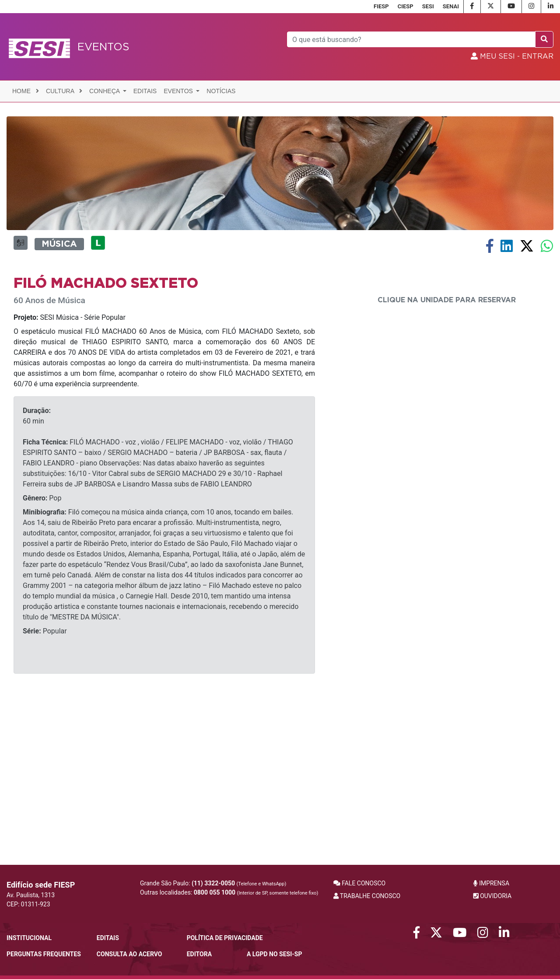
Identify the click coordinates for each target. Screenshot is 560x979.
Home (26, 91)
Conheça (105, 91)
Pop (42, 647)
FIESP (381, 6)
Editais (145, 91)
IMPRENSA (491, 883)
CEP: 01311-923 (28, 904)
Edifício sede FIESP (41, 885)
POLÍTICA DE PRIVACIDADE (225, 938)
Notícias (221, 91)
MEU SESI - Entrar (512, 56)
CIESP (406, 6)
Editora (199, 954)
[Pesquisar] (411, 39)
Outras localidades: (229, 892)
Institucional (29, 938)
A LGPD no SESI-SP (275, 954)
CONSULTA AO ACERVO (129, 954)
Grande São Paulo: (213, 883)
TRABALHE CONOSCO (367, 896)
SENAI (451, 6)
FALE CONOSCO (360, 883)
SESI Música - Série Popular (70, 467)
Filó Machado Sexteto (106, 432)
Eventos (179, 91)
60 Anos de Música (49, 449)
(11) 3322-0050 (213, 883)
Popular (45, 780)
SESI (428, 6)
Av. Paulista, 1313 (31, 895)
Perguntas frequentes (44, 954)
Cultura (64, 91)
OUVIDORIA (492, 896)
